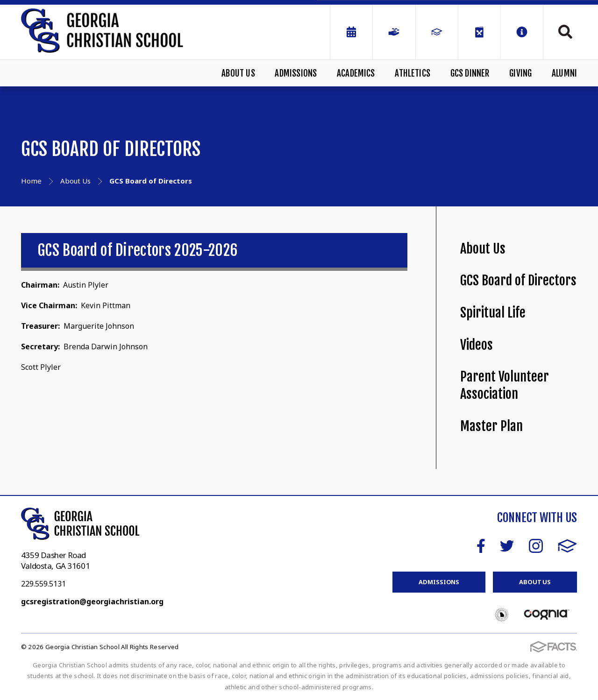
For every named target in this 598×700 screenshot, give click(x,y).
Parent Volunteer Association (505, 385)
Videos (477, 345)
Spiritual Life (493, 313)
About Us (238, 73)
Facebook (481, 546)
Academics (356, 73)
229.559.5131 (43, 584)
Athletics (413, 73)
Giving (520, 73)
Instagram (536, 546)
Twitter (507, 546)
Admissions (296, 73)
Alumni (564, 73)
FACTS (567, 546)
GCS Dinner (470, 73)
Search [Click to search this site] (565, 32)
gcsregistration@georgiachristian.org (92, 601)
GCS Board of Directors (518, 280)
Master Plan (491, 426)
